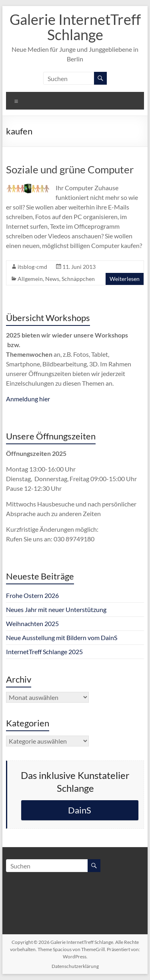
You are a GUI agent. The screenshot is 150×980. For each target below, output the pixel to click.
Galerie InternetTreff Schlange (75, 27)
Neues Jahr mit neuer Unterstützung (56, 609)
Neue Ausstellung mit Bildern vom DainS (62, 637)
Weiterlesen (125, 279)
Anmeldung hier (28, 399)
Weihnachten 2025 (32, 623)
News (52, 279)
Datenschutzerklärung (75, 966)
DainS (80, 810)
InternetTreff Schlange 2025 (44, 652)
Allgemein (30, 279)
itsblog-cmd (32, 267)
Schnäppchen (78, 279)
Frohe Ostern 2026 (32, 595)
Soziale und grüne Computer (70, 169)
